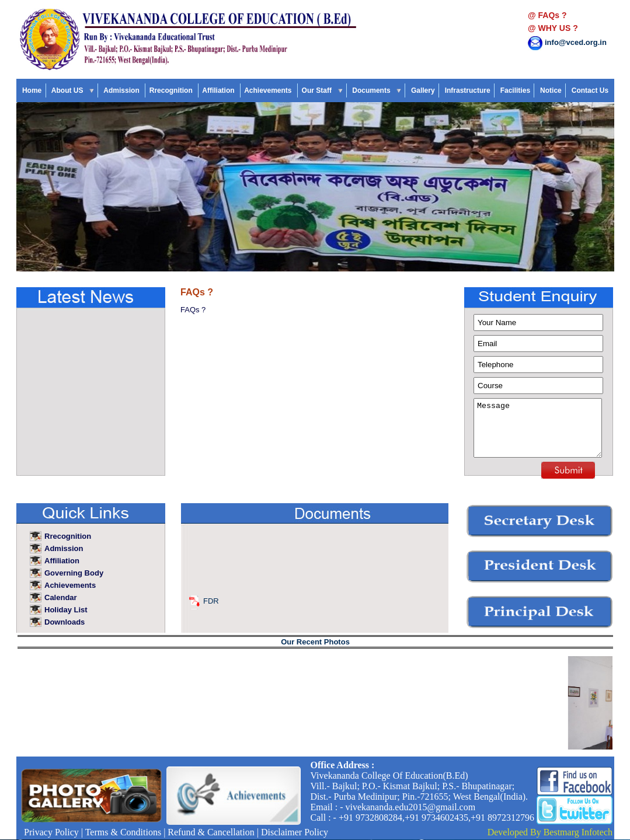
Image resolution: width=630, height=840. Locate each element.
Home (32, 90)
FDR (211, 604)
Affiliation (219, 90)
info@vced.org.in (576, 42)
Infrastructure (467, 90)
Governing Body (74, 573)
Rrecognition (172, 90)
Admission (122, 90)
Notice (551, 90)
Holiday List (67, 610)
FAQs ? (553, 15)
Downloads (66, 622)
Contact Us (590, 90)
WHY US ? (558, 28)
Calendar (62, 597)
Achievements (269, 90)
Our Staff (322, 90)
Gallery (423, 90)
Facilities (515, 90)
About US (73, 90)
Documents (377, 90)
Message (538, 428)
